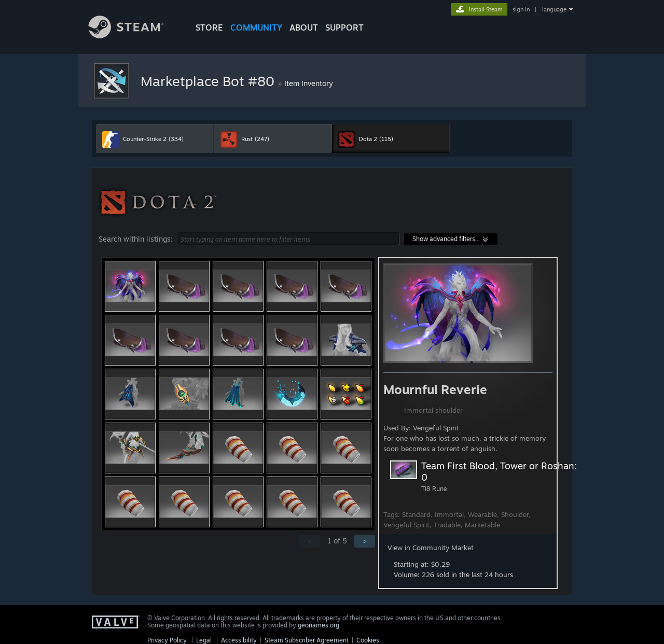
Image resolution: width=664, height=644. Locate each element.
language (554, 9)
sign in (521, 9)
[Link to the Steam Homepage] (134, 36)
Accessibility (239, 640)
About (304, 27)
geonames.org (319, 625)
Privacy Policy (167, 640)
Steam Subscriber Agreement (307, 640)
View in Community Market (431, 548)
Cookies (368, 640)
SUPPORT (344, 27)
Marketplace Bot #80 (209, 81)
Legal (204, 640)
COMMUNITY (256, 27)
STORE (209, 27)
